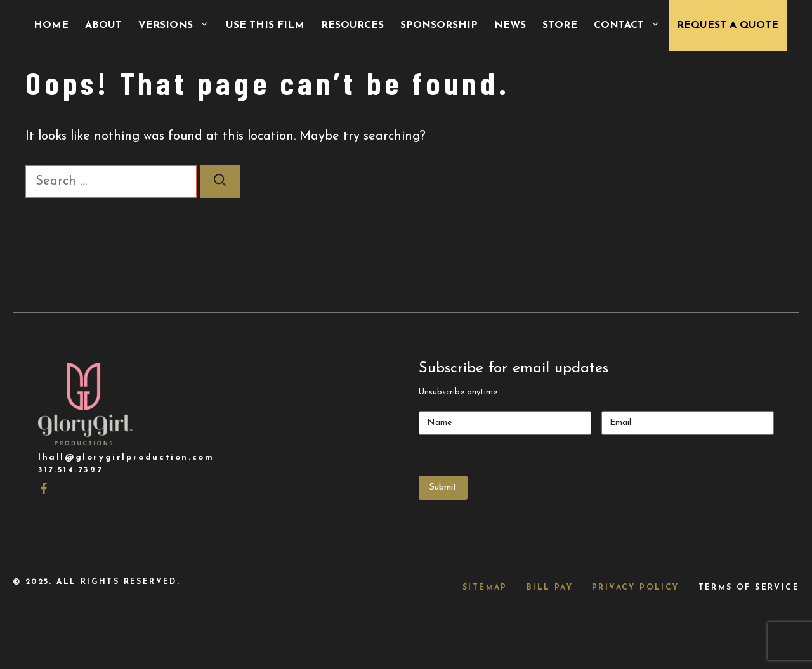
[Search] (220, 181)
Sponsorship (439, 25)
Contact (631, 25)
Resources (352, 25)
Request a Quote (728, 25)
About (103, 25)
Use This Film (265, 25)
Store (560, 25)
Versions (178, 25)
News (510, 25)
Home (51, 25)
